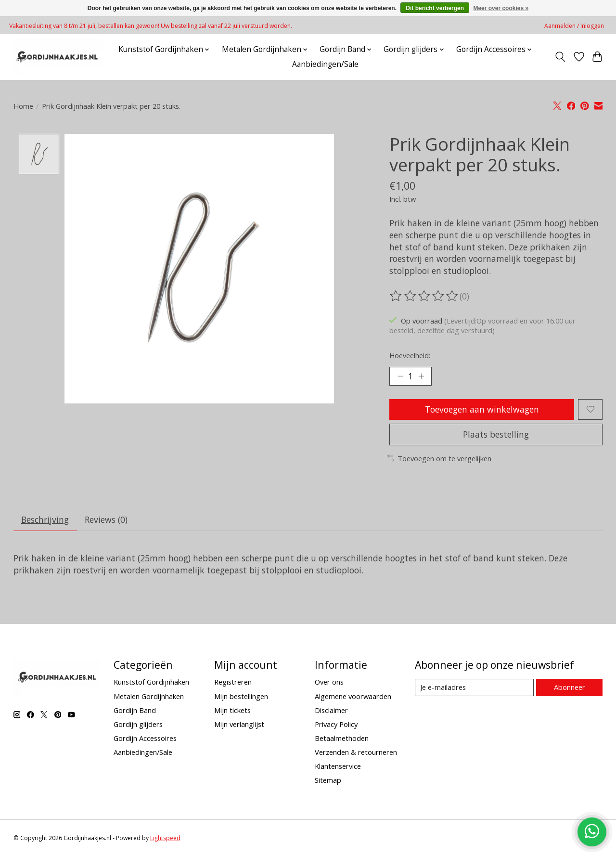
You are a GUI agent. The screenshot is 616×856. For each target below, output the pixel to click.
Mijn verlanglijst (239, 724)
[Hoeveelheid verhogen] (421, 376)
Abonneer (570, 687)
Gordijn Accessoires (145, 738)
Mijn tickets (232, 710)
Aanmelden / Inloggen (574, 26)
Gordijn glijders (138, 724)
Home (23, 106)
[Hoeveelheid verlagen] (400, 376)
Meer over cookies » (501, 8)
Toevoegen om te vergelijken (440, 458)
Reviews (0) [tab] (106, 519)
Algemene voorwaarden (353, 696)
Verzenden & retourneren (356, 752)
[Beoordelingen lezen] (424, 296)
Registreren (233, 682)
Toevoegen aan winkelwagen (482, 409)
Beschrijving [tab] (45, 519)
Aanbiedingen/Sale (325, 64)
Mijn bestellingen (241, 696)
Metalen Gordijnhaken (149, 696)
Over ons (329, 682)
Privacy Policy (336, 724)
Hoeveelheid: (410, 355)
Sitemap (328, 780)
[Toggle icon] (560, 57)
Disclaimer (331, 710)
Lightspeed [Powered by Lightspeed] (165, 838)
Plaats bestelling (496, 434)
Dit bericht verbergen (435, 8)
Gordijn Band (135, 710)
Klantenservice (338, 766)
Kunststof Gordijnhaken (151, 682)
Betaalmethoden (342, 738)
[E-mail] (474, 687)
